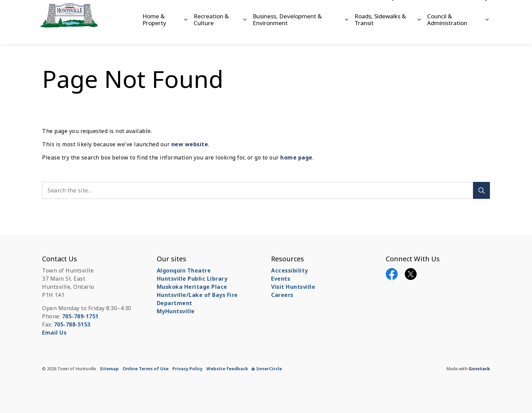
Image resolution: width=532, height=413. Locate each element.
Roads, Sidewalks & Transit (380, 33)
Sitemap (109, 369)
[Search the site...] (266, 190)
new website (190, 144)
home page (296, 157)
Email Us (54, 333)
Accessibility (381, 11)
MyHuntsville (176, 311)
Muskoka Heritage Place (192, 287)
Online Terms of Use (146, 369)
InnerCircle (267, 369)
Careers (410, 11)
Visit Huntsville (293, 287)
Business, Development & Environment (287, 33)
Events (281, 279)
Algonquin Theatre (184, 270)
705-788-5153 (72, 324)
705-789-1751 (80, 316)
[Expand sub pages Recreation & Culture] (245, 33)
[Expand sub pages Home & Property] (185, 33)
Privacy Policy (187, 369)
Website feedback (227, 369)
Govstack (479, 369)
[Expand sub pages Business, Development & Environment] (347, 33)
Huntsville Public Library (192, 279)
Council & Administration (447, 33)
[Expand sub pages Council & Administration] (487, 33)
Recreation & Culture (211, 33)
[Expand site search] (483, 11)
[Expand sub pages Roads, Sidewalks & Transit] (419, 33)
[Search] (481, 190)
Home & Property (154, 33)
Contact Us (439, 11)
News (464, 11)
